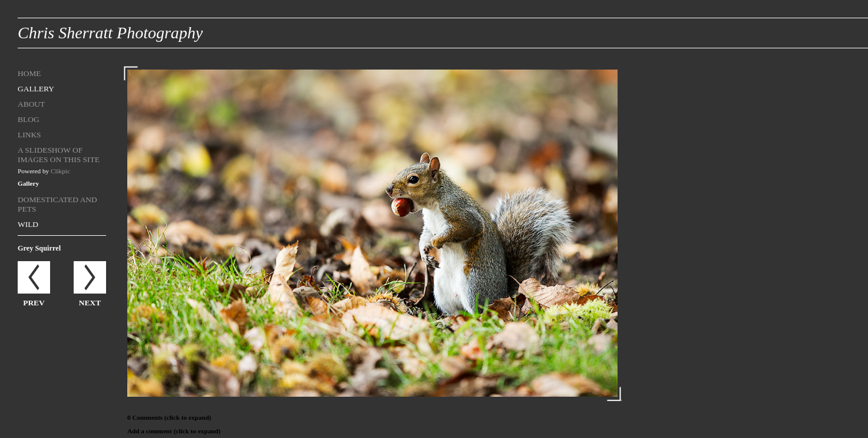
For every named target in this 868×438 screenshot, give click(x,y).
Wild (28, 224)
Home (29, 73)
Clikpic (60, 171)
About (31, 104)
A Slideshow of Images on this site (59, 155)
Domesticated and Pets (57, 204)
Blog (29, 119)
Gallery (36, 89)
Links (29, 135)
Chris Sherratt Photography (110, 33)
